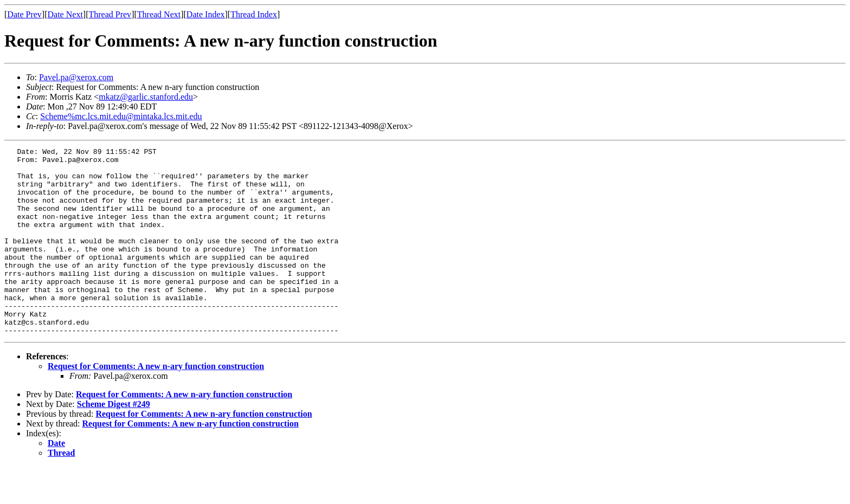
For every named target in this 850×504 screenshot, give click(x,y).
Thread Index (254, 14)
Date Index (206, 14)
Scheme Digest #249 (114, 441)
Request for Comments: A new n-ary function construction (156, 403)
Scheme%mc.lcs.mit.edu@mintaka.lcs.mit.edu (121, 116)
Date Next (65, 14)
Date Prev (24, 14)
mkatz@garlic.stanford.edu (146, 97)
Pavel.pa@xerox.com (76, 77)
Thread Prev (110, 14)
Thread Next (159, 14)
